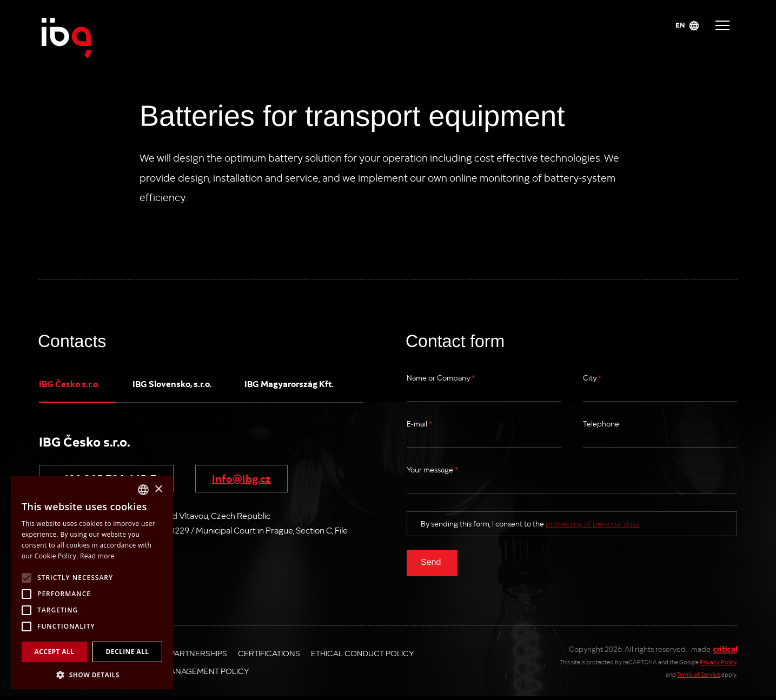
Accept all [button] (55, 652)
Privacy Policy (718, 662)
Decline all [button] (128, 652)
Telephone (601, 424)
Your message (432, 469)
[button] (92, 674)
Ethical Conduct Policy (363, 653)
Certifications (269, 653)
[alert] (92, 583)
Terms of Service (699, 674)
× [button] (158, 489)
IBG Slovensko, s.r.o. (172, 383)
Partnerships (198, 653)
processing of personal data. (593, 524)
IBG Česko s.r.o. (69, 383)
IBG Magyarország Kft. (289, 383)
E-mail (419, 424)
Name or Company (441, 378)
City (592, 378)
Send (431, 562)
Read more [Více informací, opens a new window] (97, 556)
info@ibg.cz (241, 478)
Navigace (722, 25)
